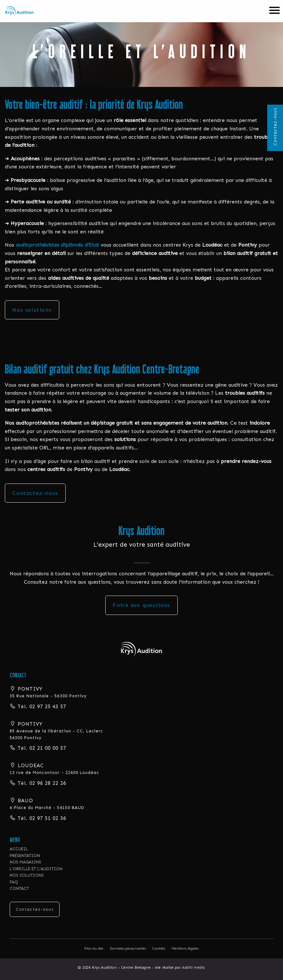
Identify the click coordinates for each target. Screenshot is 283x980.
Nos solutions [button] (32, 310)
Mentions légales (185, 949)
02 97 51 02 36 (47, 818)
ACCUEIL (19, 849)
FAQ (14, 882)
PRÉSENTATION (25, 856)
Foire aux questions (141, 605)
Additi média (193, 968)
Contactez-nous (275, 127)
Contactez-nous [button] (35, 493)
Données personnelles (128, 949)
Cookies (159, 949)
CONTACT (19, 888)
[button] (142, 649)
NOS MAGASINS (25, 862)
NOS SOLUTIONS (27, 875)
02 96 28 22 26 (47, 783)
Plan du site (94, 949)
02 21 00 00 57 (47, 748)
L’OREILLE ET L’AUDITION (36, 869)
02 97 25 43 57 (47, 707)
